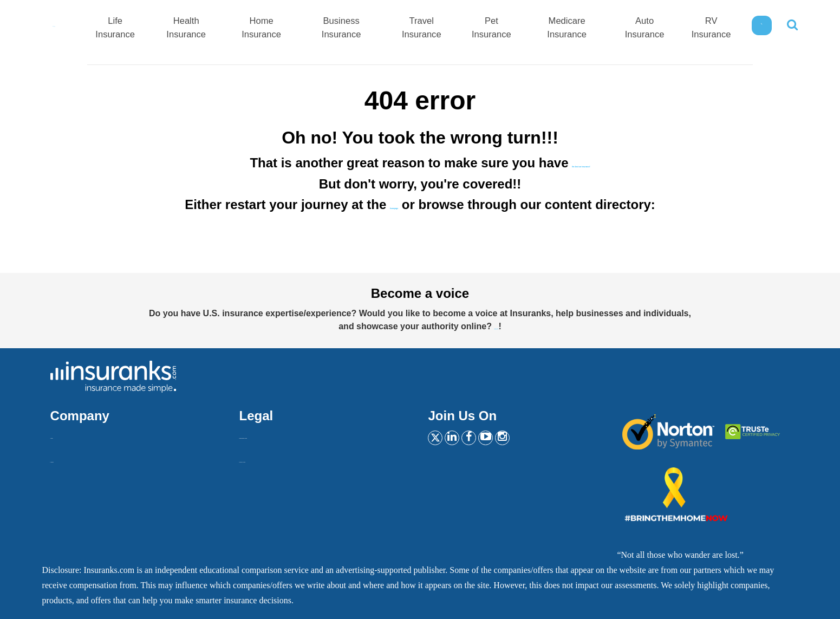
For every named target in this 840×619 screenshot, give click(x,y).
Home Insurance (312, 29)
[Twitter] (439, 439)
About (61, 434)
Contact (64, 458)
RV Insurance (714, 29)
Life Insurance (182, 29)
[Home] (84, 26)
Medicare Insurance (585, 29)
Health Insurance (245, 29)
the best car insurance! (581, 163)
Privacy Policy (265, 458)
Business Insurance (383, 29)
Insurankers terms (270, 434)
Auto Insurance (654, 29)
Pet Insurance (517, 29)
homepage (394, 204)
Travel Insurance (455, 29)
